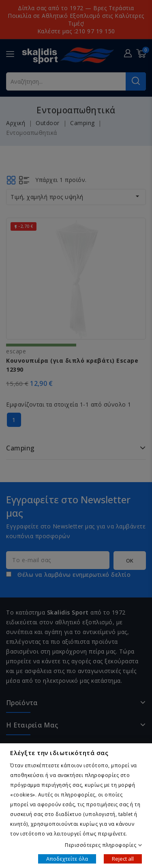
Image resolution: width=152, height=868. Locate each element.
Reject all (123, 858)
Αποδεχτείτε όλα (67, 858)
